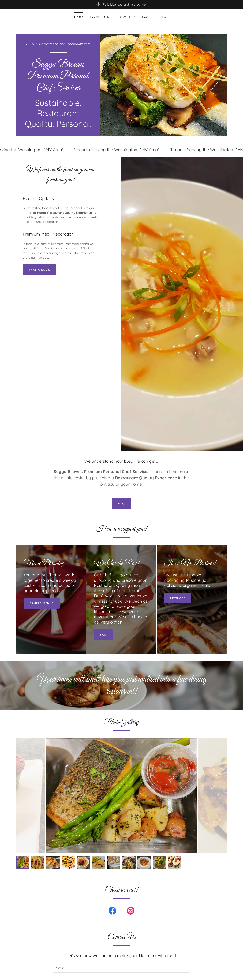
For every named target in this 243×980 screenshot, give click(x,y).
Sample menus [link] (102, 17)
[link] (58, 89)
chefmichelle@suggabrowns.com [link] (67, 44)
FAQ (121, 504)
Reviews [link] (162, 17)
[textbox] (121, 968)
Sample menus (42, 603)
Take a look (39, 270)
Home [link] (79, 17)
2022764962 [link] (34, 44)
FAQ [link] (145, 17)
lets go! (178, 598)
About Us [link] (128, 17)
